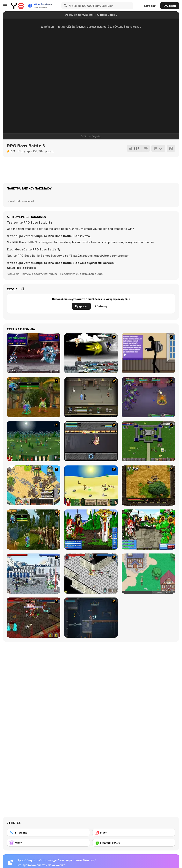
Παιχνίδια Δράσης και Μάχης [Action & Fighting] (39, 274)
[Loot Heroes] (91, 574)
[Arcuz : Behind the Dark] (148, 486)
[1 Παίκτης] (48, 833)
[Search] (65, 6)
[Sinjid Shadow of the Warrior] (91, 397)
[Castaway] (34, 486)
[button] (21, 268)
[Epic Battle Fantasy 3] (148, 530)
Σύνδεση (101, 306)
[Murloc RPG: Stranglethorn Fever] (34, 530)
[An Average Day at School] (148, 353)
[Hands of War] (148, 441)
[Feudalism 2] (91, 486)
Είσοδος (150, 6)
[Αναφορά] (158, 148)
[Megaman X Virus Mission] (34, 353)
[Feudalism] (34, 441)
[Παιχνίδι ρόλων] (134, 843)
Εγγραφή (170, 6)
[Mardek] (148, 397)
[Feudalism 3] (34, 574)
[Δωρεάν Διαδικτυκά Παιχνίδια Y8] (17, 6)
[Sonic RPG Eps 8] (91, 353)
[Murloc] (34, 397)
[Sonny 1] (91, 441)
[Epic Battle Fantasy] (91, 530)
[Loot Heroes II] (34, 618)
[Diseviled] (91, 618)
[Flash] (134, 833)
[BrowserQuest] (148, 574)
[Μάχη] (48, 843)
